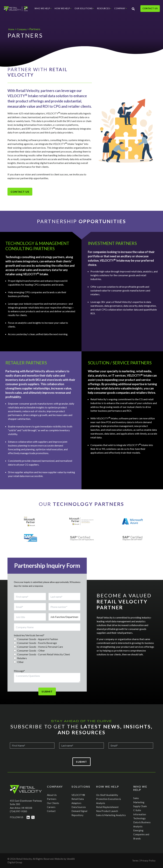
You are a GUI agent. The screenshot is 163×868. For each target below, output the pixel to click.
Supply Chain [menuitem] (140, 806)
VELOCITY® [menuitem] (78, 795)
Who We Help (41, 10)
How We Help (61, 10)
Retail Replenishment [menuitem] (107, 807)
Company (118, 10)
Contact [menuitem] (51, 811)
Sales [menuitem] (136, 798)
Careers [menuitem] (51, 807)
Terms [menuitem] (135, 861)
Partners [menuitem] (52, 799)
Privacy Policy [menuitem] (148, 861)
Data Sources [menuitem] (79, 807)
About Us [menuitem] (52, 795)
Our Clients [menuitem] (53, 803)
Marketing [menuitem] (139, 802)
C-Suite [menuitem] (137, 810)
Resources (102, 10)
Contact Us (148, 11)
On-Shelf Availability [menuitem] (107, 795)
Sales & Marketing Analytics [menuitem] (111, 815)
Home (12, 29)
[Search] (131, 11)
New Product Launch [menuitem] (107, 811)
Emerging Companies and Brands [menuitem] (141, 834)
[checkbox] (47, 651)
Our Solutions (82, 10)
